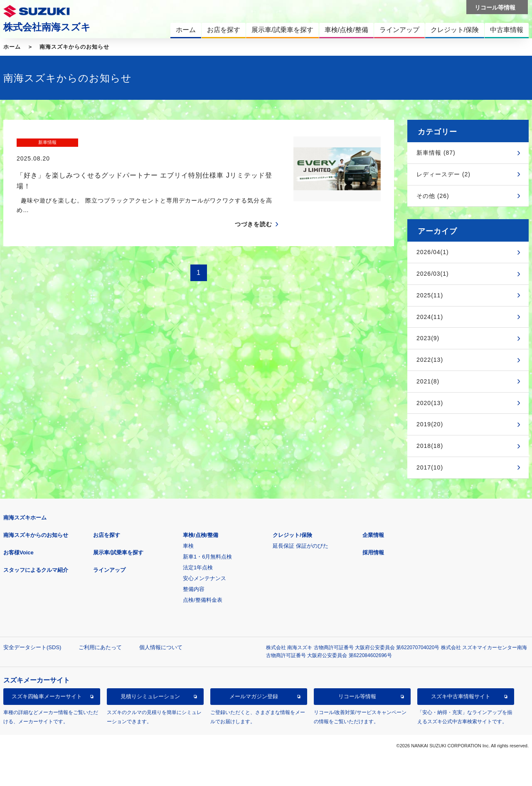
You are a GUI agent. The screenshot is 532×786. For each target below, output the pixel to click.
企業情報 (373, 535)
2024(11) (430, 317)
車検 (188, 546)
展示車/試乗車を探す (118, 552)
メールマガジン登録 (254, 696)
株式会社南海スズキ (47, 27)
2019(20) (430, 424)
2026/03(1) (433, 274)
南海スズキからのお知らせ (74, 47)
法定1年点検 (198, 567)
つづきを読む (254, 208)
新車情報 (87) (436, 153)
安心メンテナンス (204, 578)
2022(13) (430, 360)
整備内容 (194, 589)
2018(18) (430, 446)
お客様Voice (18, 552)
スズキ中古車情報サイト (461, 696)
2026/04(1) (433, 252)
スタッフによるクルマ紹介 (36, 570)
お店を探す (107, 535)
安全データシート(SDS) (32, 647)
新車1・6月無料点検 (207, 557)
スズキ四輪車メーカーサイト (47, 696)
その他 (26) (433, 196)
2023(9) (428, 338)
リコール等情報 (357, 696)
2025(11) (430, 295)
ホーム (12, 47)
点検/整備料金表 (203, 600)
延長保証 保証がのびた (300, 546)
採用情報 (373, 552)
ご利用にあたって (100, 647)
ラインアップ (109, 570)
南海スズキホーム (25, 518)
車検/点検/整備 (201, 535)
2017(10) (430, 467)
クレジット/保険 (292, 535)
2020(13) (430, 403)
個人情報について (161, 647)
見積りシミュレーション (150, 696)
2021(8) (428, 381)
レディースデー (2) (443, 174)
